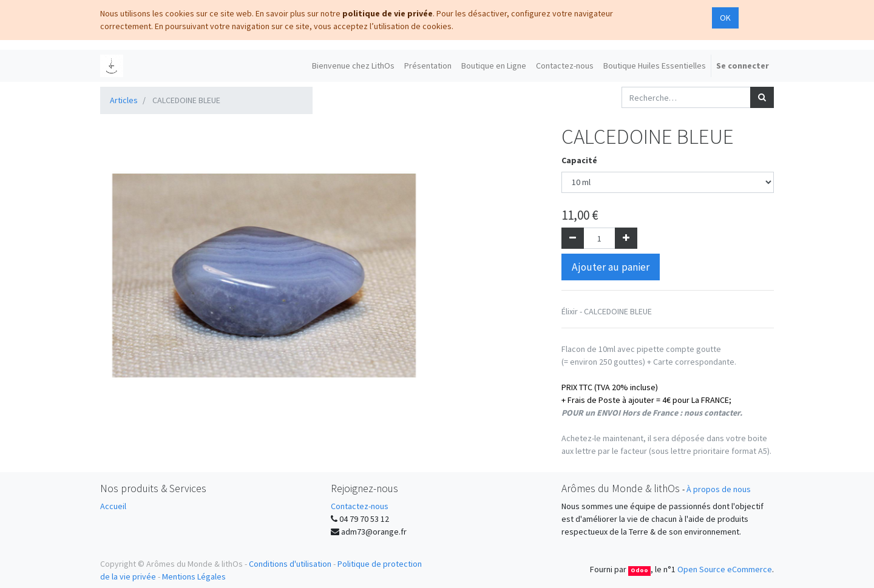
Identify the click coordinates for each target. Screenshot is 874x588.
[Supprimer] (573, 238)
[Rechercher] (762, 97)
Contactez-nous (360, 506)
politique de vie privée (388, 13)
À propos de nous (719, 489)
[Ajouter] (626, 238)
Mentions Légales (194, 576)
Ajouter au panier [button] (611, 267)
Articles (124, 100)
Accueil (113, 506)
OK (725, 18)
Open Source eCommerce (725, 569)
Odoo (639, 570)
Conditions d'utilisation (290, 564)
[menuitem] (353, 66)
